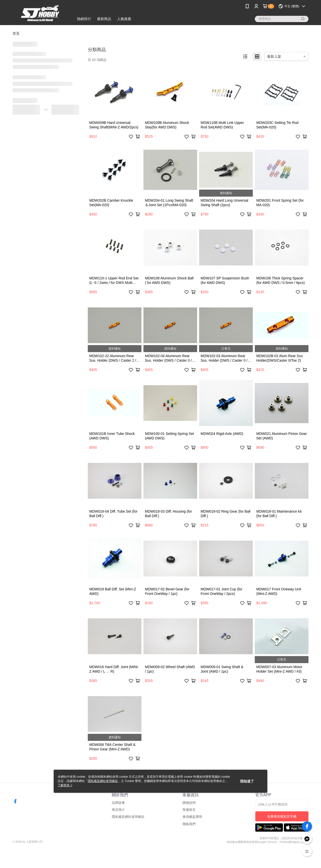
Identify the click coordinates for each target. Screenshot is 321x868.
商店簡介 (118, 810)
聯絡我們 (189, 824)
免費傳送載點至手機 (282, 816)
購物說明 (189, 803)
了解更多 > (65, 785)
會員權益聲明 (192, 817)
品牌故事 (118, 803)
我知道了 (247, 781)
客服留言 (189, 810)
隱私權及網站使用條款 (128, 817)
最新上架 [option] (274, 56)
